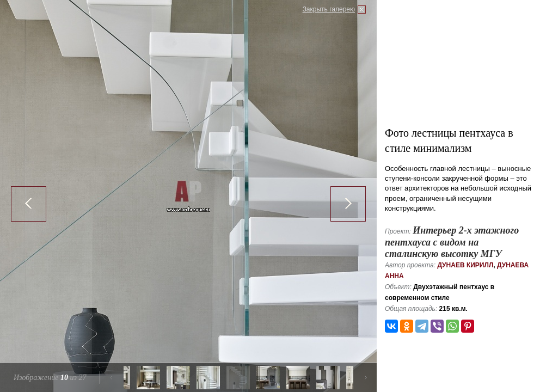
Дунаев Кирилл (465, 265)
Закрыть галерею (329, 9)
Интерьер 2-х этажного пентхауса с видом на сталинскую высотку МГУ (452, 242)
